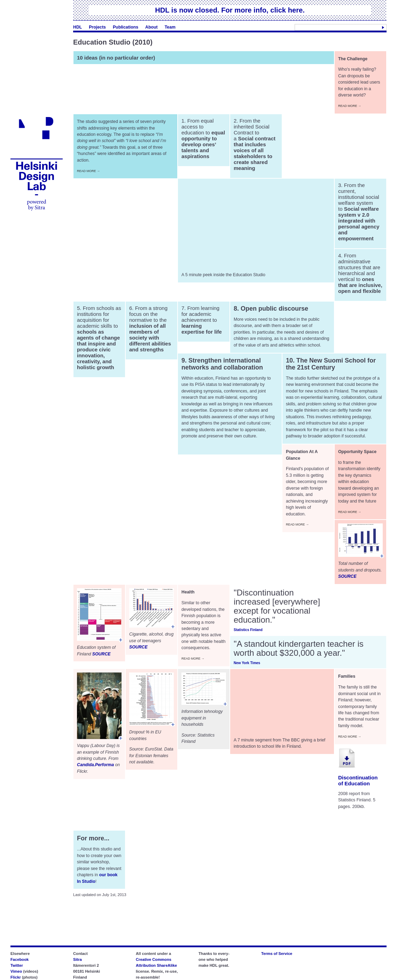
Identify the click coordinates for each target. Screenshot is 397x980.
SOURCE (347, 576)
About (151, 27)
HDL (77, 27)
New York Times (247, 663)
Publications (126, 27)
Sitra (77, 959)
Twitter (17, 965)
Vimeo (16, 971)
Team (170, 27)
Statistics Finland (248, 630)
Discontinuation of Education (358, 780)
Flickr (16, 977)
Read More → (350, 106)
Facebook (20, 959)
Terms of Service (277, 954)
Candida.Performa (95, 765)
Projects (97, 27)
